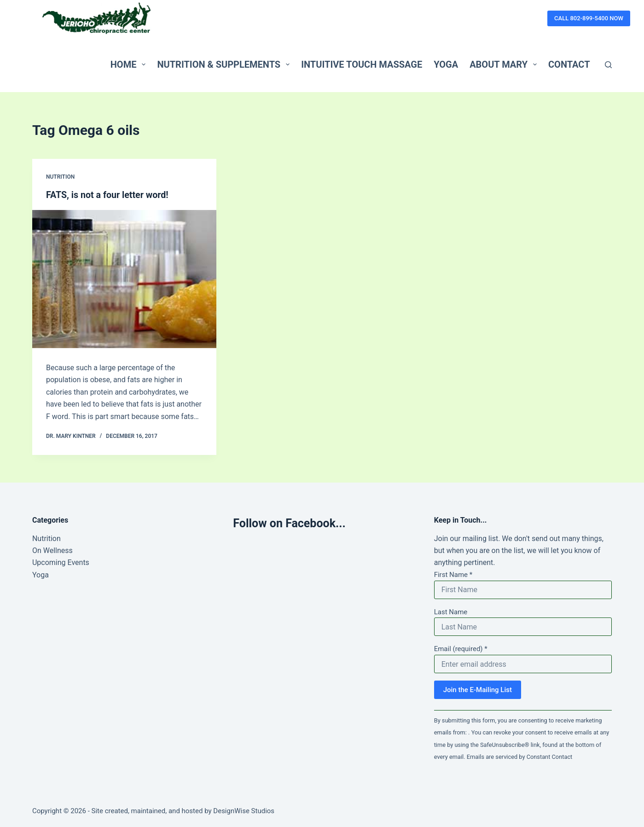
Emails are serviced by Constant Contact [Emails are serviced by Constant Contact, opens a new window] (520, 757)
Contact (569, 64)
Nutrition (60, 177)
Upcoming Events (61, 562)
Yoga (446, 64)
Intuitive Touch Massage (362, 64)
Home (130, 64)
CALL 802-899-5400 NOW (589, 18)
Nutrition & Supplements (225, 64)
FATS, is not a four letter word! (108, 195)
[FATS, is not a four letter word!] (124, 279)
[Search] (608, 65)
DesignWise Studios (244, 811)
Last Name (451, 612)
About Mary (505, 64)
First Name (453, 575)
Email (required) (461, 649)
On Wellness (52, 550)
